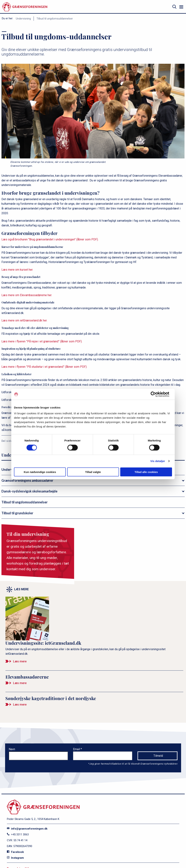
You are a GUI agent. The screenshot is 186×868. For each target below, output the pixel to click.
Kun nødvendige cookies (40, 472)
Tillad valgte (93, 472)
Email (77, 749)
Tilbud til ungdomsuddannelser (55, 19)
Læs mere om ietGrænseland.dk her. (24, 320)
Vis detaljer (158, 461)
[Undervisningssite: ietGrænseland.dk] (94, 632)
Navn (12, 749)
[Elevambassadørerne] (94, 681)
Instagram (15, 858)
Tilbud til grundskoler (17, 513)
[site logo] (25, 7)
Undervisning (23, 19)
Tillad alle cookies (146, 472)
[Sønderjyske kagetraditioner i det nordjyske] (94, 703)
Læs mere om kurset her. (17, 270)
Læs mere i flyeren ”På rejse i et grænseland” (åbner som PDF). (42, 341)
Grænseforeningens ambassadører (27, 480)
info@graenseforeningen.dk (27, 829)
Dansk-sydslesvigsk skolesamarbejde (29, 491)
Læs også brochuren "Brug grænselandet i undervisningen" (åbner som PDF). (50, 239)
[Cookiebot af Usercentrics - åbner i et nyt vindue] (156, 394)
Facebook (15, 852)
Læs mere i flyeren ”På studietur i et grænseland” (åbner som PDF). (44, 367)
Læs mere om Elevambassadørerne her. (27, 295)
